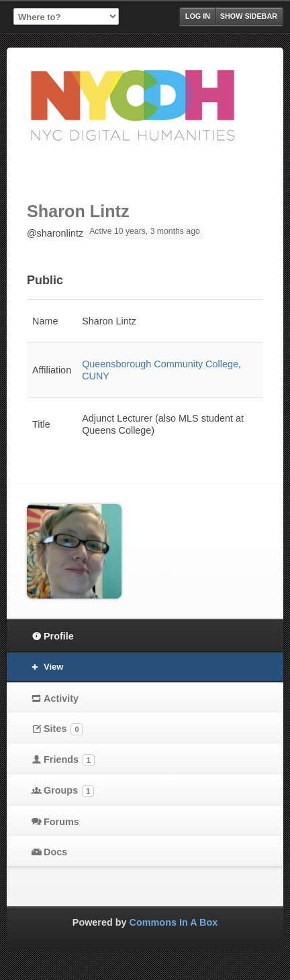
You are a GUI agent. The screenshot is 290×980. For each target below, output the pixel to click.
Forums (61, 822)
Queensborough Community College (160, 364)
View (53, 667)
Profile (59, 636)
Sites (63, 729)
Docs (55, 852)
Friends (69, 760)
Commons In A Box (174, 922)
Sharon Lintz (78, 211)
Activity (61, 698)
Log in (198, 16)
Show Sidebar (249, 16)
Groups (69, 791)
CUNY (96, 376)
